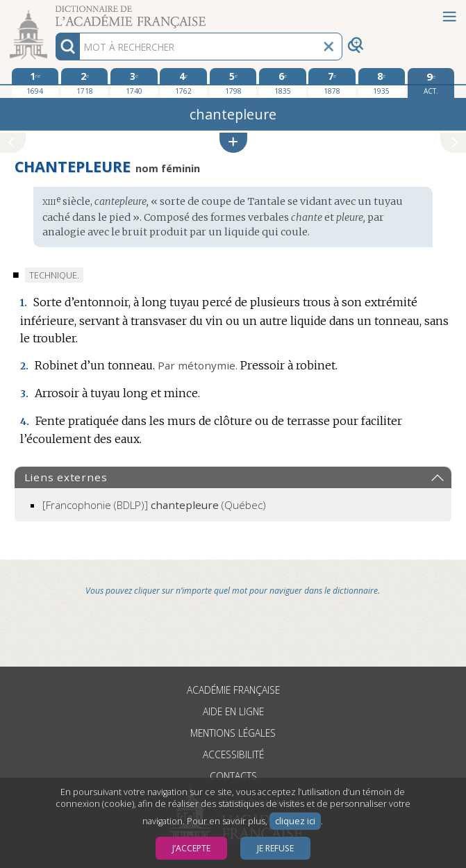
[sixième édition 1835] (283, 83)
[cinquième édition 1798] (233, 83)
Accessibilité (233, 754)
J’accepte (191, 848)
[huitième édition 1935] (382, 83)
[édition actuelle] (431, 83)
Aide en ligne (233, 711)
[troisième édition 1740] (134, 83)
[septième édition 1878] (332, 83)
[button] (233, 143)
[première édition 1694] (35, 83)
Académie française (233, 690)
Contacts (233, 776)
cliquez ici (295, 821)
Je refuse (275, 848)
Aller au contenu (54, 12)
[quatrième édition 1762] (183, 83)
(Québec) (154, 505)
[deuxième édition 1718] (85, 83)
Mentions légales (233, 733)
